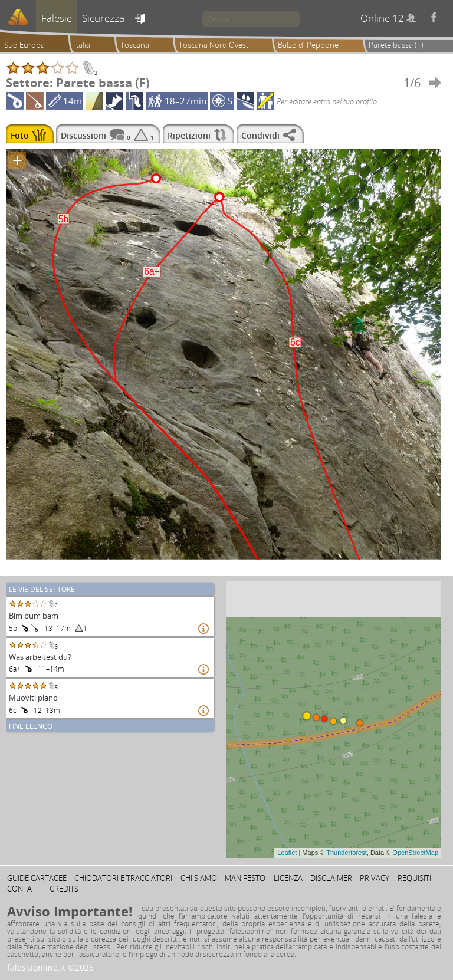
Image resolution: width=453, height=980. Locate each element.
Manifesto (245, 878)
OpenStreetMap (415, 853)
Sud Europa (24, 45)
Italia (82, 45)
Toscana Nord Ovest (214, 45)
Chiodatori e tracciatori (123, 878)
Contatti (24, 889)
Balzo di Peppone (308, 45)
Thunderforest (346, 853)
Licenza (288, 878)
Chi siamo (199, 878)
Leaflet (287, 853)
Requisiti (414, 878)
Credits (64, 889)
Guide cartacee (37, 878)
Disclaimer (331, 878)
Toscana (135, 45)
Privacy (375, 878)
